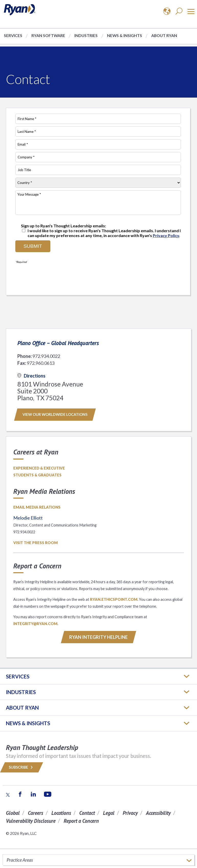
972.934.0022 (46, 356)
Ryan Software (48, 35)
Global (13, 813)
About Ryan (164, 35)
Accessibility (158, 813)
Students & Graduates (37, 475)
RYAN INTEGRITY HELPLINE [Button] (98, 637)
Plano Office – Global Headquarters (58, 343)
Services (13, 35)
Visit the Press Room (36, 543)
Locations (61, 813)
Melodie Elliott (28, 518)
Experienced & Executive (39, 468)
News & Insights (125, 35)
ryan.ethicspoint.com (114, 599)
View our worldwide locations (55, 414)
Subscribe (22, 767)
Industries (86, 35)
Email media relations (37, 507)
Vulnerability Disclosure (31, 821)
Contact (87, 813)
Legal (109, 813)
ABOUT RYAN (22, 708)
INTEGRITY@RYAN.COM (35, 624)
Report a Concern (81, 821)
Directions (31, 376)
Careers (36, 813)
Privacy (130, 813)
